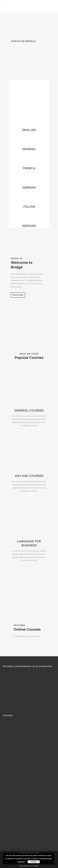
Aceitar (34, 862)
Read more (18, 295)
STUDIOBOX (35, 866)
